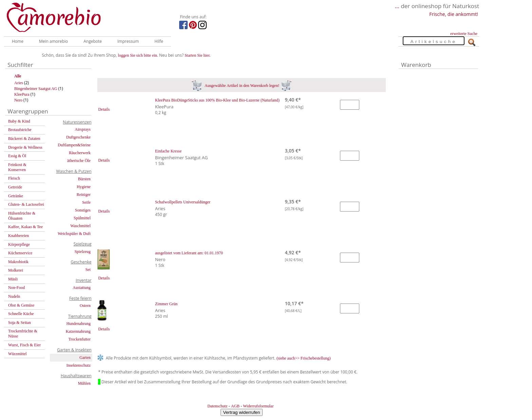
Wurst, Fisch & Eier (24, 345)
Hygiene (84, 187)
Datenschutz (217, 406)
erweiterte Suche (464, 34)
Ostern (85, 306)
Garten (85, 358)
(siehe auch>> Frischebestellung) (304, 358)
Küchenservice (20, 253)
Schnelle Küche (21, 314)
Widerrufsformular (258, 406)
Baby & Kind (19, 121)
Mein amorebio (53, 41)
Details (104, 109)
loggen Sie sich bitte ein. (138, 55)
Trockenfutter (79, 339)
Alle (18, 76)
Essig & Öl (17, 156)
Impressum (128, 41)
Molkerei (16, 270)
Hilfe (159, 41)
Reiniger (84, 195)
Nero (18, 100)
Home (18, 41)
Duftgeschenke (78, 137)
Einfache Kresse (168, 151)
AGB (235, 406)
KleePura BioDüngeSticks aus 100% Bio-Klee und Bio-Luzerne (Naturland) (217, 100)
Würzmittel (17, 354)
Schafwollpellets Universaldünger (183, 202)
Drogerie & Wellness (25, 147)
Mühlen (84, 383)
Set (88, 270)
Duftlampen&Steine (74, 145)
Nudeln (14, 296)
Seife (86, 202)
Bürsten (84, 179)
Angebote (93, 41)
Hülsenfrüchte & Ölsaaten (22, 216)
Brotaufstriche (20, 130)
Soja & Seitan (20, 323)
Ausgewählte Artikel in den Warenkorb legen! (242, 86)
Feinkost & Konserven (17, 167)
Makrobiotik (18, 262)
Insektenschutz (79, 365)
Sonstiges (83, 210)
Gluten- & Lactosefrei (26, 204)
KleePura (22, 94)
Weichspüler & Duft (74, 234)
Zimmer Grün (166, 304)
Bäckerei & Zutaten (24, 139)
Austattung (82, 288)
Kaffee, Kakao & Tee (25, 227)
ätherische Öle (79, 161)
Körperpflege (19, 244)
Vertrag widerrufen (242, 412)
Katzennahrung (78, 331)
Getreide (15, 187)
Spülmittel (82, 218)
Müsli (13, 279)
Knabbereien (18, 236)
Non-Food (16, 288)
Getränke (16, 196)
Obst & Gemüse (21, 305)
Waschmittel (80, 226)
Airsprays (83, 129)
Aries (19, 83)
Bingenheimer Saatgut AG (36, 89)
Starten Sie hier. (197, 55)
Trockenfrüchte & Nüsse (23, 334)
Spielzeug (83, 252)
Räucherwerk (80, 153)
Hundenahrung (79, 324)
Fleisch (14, 178)
